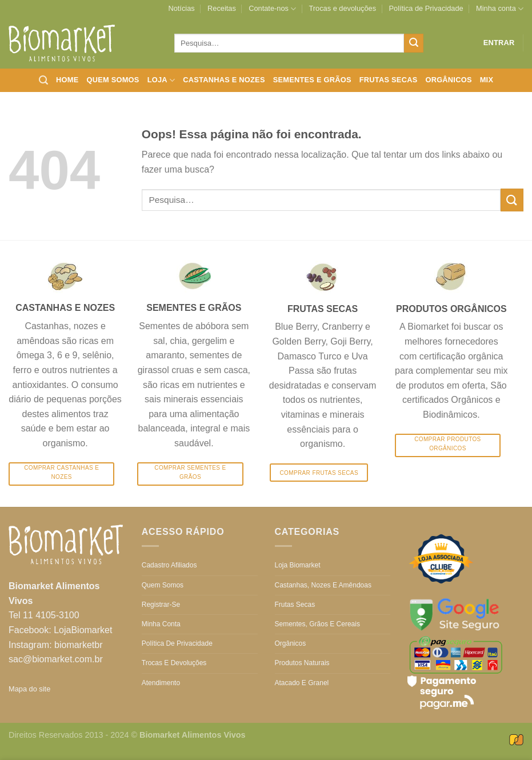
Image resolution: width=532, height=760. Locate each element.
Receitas (222, 8)
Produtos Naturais (302, 663)
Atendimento (161, 683)
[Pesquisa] (43, 80)
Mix (487, 80)
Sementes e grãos (312, 80)
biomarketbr (78, 645)
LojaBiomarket (83, 630)
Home (67, 80)
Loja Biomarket (298, 565)
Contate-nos (272, 9)
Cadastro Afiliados (169, 565)
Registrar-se (161, 605)
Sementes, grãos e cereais (317, 624)
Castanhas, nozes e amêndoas (323, 585)
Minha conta (500, 9)
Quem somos (113, 80)
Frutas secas (389, 80)
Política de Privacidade (426, 8)
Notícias (181, 8)
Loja (161, 80)
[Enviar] (414, 43)
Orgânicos (448, 80)
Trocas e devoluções (343, 8)
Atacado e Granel (302, 683)
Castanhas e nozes (224, 80)
